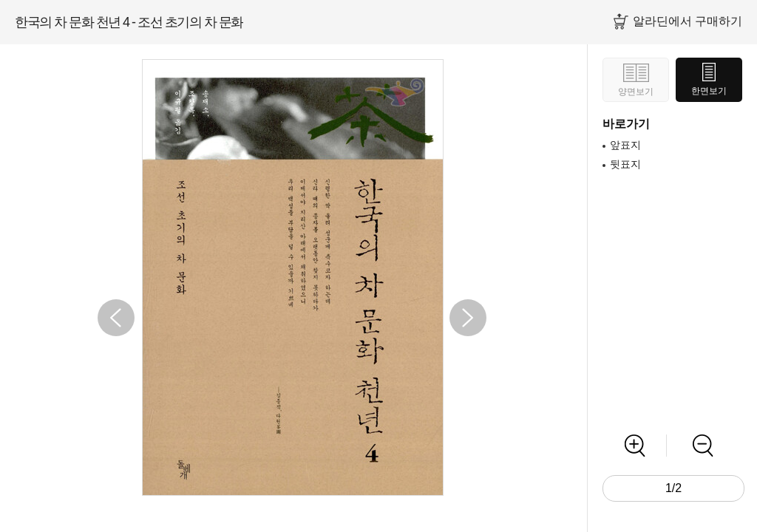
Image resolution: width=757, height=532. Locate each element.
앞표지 (625, 145)
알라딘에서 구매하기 (688, 21)
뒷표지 (625, 164)
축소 (703, 446)
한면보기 (709, 91)
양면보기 (636, 92)
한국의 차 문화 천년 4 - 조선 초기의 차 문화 (129, 22)
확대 (635, 446)
